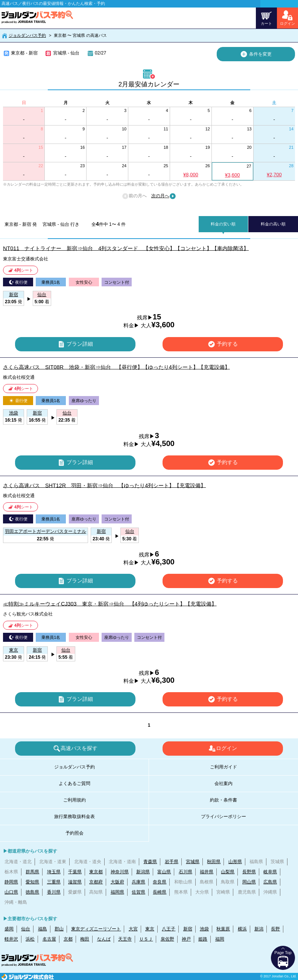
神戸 (186, 939)
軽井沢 (11, 939)
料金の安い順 (223, 224)
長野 (275, 929)
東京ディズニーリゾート (96, 929)
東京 (150, 929)
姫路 (203, 939)
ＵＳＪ (146, 939)
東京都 (96, 872)
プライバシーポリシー (223, 817)
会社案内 (223, 783)
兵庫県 (138, 882)
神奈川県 (120, 872)
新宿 (188, 929)
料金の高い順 (273, 224)
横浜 (242, 929)
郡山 (59, 929)
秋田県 (214, 862)
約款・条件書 (223, 800)
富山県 (164, 872)
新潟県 (143, 872)
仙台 (26, 929)
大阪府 (117, 882)
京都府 (96, 882)
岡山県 (249, 882)
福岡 (220, 939)
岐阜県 (270, 872)
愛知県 (32, 882)
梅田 (85, 939)
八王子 (169, 929)
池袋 (204, 929)
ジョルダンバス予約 (27, 35)
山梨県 (228, 872)
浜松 (30, 939)
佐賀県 (138, 892)
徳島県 (32, 892)
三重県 (54, 882)
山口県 (11, 892)
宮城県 (193, 862)
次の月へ (164, 196)
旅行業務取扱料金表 (74, 817)
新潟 (259, 929)
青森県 (150, 862)
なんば (104, 939)
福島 (43, 929)
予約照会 (74, 833)
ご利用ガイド (223, 767)
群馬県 (32, 872)
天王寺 (125, 939)
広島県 (270, 882)
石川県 (185, 872)
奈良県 (160, 882)
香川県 (54, 892)
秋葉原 (223, 929)
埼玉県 (54, 872)
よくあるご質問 (74, 783)
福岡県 (117, 892)
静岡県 (11, 882)
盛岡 (9, 929)
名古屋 (49, 939)
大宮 (133, 929)
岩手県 (172, 862)
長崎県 (160, 892)
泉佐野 (167, 939)
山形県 (235, 862)
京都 (68, 939)
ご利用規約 (74, 800)
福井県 (207, 872)
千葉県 (75, 872)
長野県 (249, 872)
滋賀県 (75, 882)
